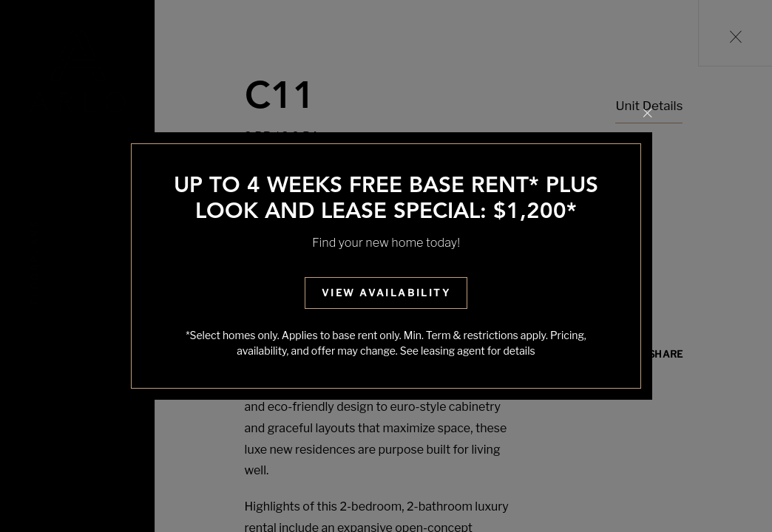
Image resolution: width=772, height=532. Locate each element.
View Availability (386, 293)
